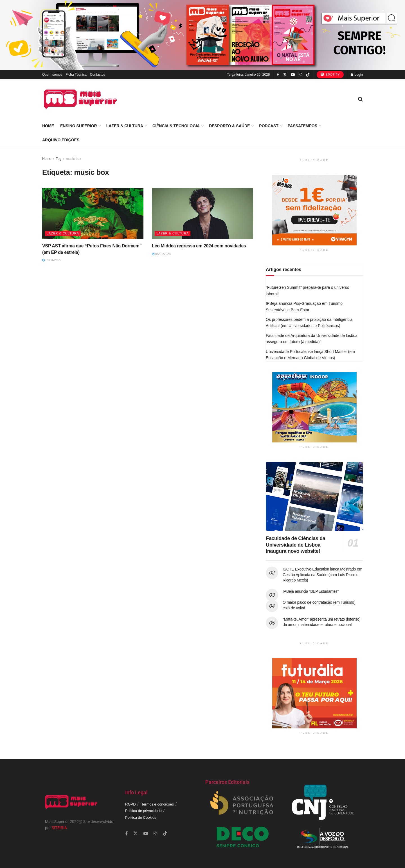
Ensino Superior (79, 126)
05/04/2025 (52, 260)
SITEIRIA (59, 828)
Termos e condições (157, 804)
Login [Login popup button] (357, 75)
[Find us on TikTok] (308, 75)
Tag (58, 159)
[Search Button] (360, 99)
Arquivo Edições (61, 140)
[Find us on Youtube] (293, 75)
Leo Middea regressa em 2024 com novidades (199, 246)
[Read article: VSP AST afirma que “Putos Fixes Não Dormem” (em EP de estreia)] (93, 213)
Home (48, 126)
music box (74, 159)
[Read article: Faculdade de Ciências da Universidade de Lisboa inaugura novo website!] (314, 497)
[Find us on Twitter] (285, 75)
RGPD (130, 804)
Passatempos (302, 126)
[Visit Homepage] (80, 99)
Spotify (330, 74)
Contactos (98, 75)
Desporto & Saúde (229, 126)
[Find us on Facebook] (278, 75)
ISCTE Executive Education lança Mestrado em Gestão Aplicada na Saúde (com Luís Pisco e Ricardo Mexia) (322, 575)
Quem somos (52, 75)
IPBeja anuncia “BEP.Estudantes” (311, 591)
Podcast (269, 126)
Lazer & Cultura (125, 126)
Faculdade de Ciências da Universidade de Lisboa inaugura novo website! (295, 545)
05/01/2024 (161, 254)
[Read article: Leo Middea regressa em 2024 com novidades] (202, 213)
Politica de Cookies (141, 817)
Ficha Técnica (76, 75)
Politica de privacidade (143, 811)
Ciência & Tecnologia (176, 126)
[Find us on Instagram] (300, 75)
